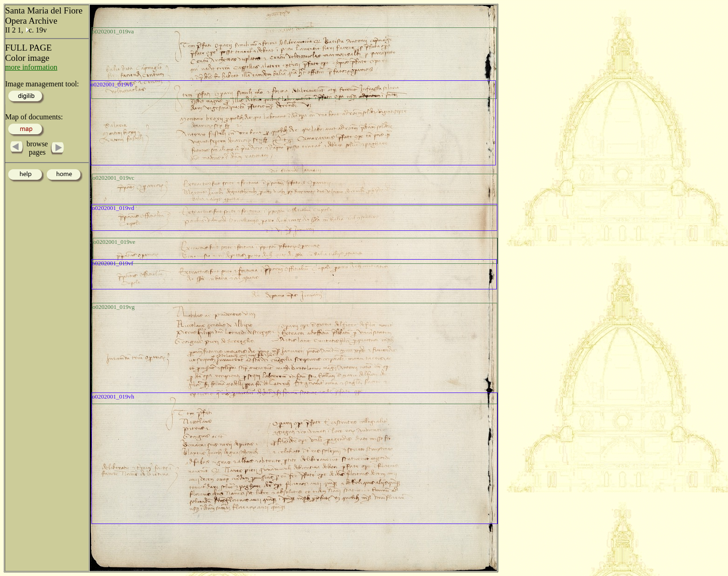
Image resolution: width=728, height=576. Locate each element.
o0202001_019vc (113, 178)
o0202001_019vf (113, 263)
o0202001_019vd (113, 208)
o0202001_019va (113, 31)
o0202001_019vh (113, 396)
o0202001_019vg (114, 307)
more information (31, 67)
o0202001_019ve (114, 242)
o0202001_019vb (112, 84)
